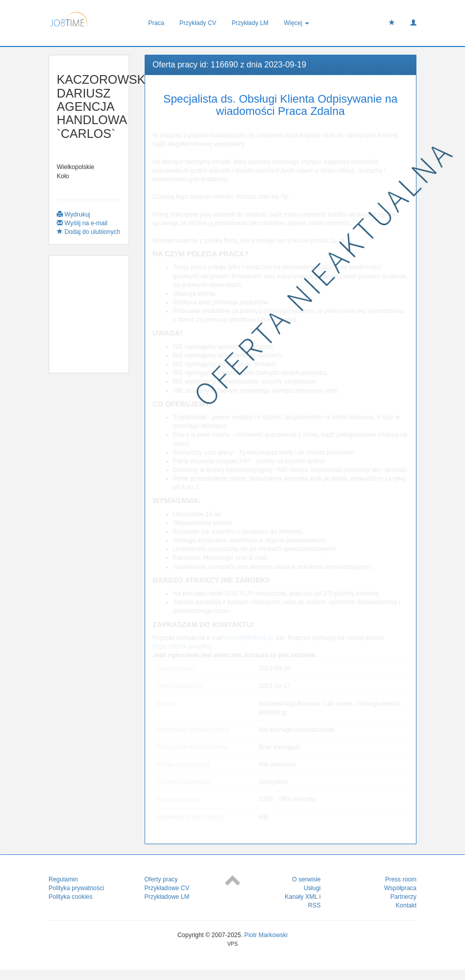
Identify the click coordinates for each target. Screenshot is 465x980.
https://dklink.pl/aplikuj (183, 647)
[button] (413, 23)
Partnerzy (403, 897)
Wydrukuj (73, 214)
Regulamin (63, 879)
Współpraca (400, 888)
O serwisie (306, 879)
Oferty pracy (161, 879)
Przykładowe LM (167, 897)
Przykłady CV (198, 23)
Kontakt (406, 905)
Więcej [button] (296, 23)
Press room (401, 879)
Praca (156, 23)
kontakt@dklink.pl (249, 638)
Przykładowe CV (167, 888)
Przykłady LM (250, 23)
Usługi (312, 888)
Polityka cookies (71, 897)
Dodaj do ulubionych (88, 232)
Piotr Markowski (266, 935)
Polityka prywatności (76, 888)
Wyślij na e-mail (82, 223)
